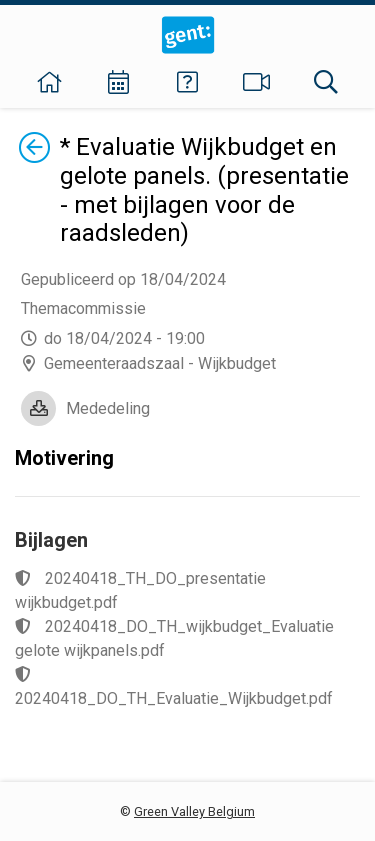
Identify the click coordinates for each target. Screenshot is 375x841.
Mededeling (108, 408)
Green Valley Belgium (194, 811)
